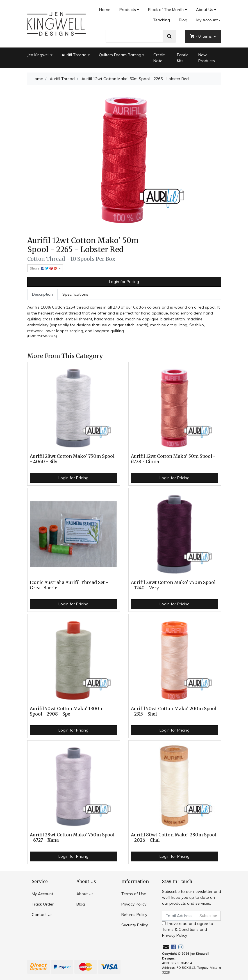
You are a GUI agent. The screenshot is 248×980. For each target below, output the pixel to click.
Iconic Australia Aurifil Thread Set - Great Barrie (69, 585)
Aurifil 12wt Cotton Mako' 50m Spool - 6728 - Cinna (173, 459)
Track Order (43, 904)
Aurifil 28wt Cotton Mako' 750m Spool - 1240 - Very (173, 585)
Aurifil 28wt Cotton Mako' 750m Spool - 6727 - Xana (72, 838)
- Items (201, 36)
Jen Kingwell (38, 55)
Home (105, 10)
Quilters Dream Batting (120, 55)
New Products (207, 58)
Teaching (161, 20)
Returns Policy (134, 915)
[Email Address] (179, 916)
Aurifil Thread (74, 55)
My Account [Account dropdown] (207, 20)
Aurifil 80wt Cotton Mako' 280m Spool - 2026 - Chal (174, 838)
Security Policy (135, 925)
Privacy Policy (134, 904)
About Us (205, 10)
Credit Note (159, 58)
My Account (42, 894)
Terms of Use (134, 894)
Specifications (75, 294)
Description (42, 294)
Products (128, 10)
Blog (183, 20)
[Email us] (166, 947)
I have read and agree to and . (188, 929)
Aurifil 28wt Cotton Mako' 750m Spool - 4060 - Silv (72, 459)
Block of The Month (166, 10)
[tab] (42, 294)
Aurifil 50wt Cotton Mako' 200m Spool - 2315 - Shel (174, 711)
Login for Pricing (124, 282)
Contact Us (42, 915)
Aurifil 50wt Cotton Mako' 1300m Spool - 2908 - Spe (67, 711)
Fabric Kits (183, 58)
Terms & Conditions (180, 929)
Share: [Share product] (44, 268)
